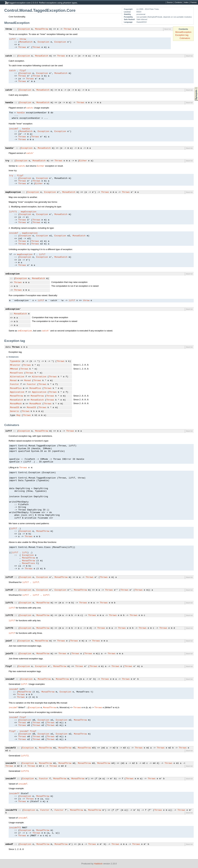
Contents (178, 2)
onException (13, 274)
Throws (68, 29)
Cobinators (185, 38)
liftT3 (9, 628)
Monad (13, 381)
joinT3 (9, 654)
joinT (9, 641)
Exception (24, 29)
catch (9, 56)
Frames (193, 2)
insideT (14, 129)
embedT (9, 844)
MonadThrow (42, 29)
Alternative (17, 377)
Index (186, 2)
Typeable (15, 361)
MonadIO (15, 408)
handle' (10, 148)
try (7, 161)
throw (9, 29)
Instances (14, 357)
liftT (12, 39)
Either (83, 161)
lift (25, 553)
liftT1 (13, 212)
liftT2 (9, 615)
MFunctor (15, 365)
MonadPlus (16, 388)
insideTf (11, 779)
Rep (18, 415)
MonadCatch (26, 42)
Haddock (98, 864)
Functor (15, 384)
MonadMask (16, 404)
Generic (15, 411)
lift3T (9, 590)
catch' (9, 90)
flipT (23, 71)
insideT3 (11, 763)
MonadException (183, 32)
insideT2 (11, 748)
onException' (13, 309)
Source (170, 2)
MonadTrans (17, 373)
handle (9, 103)
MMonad (14, 369)
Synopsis (194, 87)
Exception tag (182, 35)
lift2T (9, 577)
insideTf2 (11, 810)
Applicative (17, 392)
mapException (13, 192)
